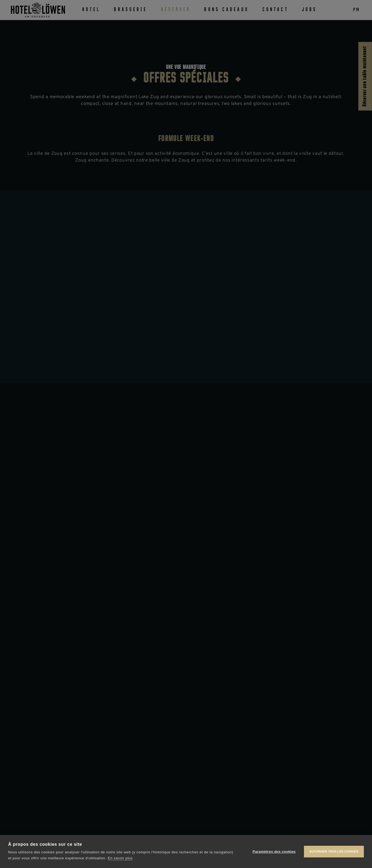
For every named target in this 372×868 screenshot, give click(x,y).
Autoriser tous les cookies (334, 851)
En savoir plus (120, 858)
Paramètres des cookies (274, 852)
